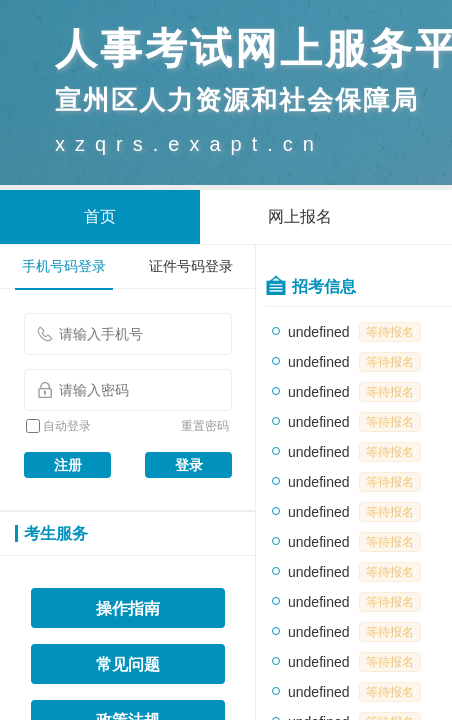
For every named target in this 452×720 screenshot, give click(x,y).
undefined (319, 332)
